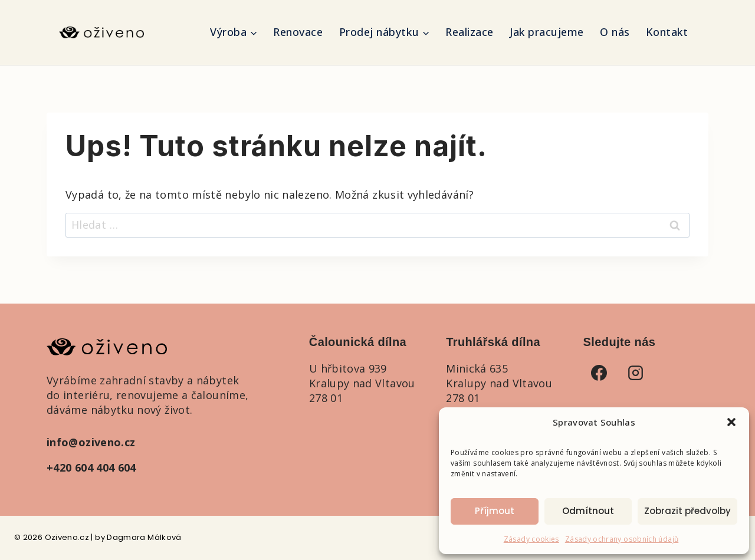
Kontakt (667, 32)
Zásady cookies (531, 539)
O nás (615, 32)
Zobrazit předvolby (687, 511)
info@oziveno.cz (91, 442)
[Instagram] (636, 373)
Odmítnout (588, 511)
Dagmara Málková (144, 537)
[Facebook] (599, 373)
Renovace (298, 32)
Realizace (470, 32)
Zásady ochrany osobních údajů (622, 539)
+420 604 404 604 (91, 467)
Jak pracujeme (547, 32)
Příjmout (495, 511)
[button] (731, 422)
